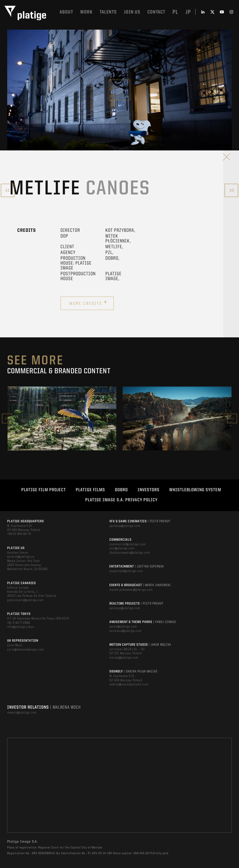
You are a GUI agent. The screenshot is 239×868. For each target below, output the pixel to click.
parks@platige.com (123, 627)
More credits (89, 303)
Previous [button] (7, 419)
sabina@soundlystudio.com (129, 685)
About (66, 12)
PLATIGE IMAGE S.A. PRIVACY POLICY (121, 500)
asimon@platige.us (21, 557)
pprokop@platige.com (125, 526)
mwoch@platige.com (22, 713)
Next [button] (232, 419)
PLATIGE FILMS (90, 490)
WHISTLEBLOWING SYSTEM (195, 490)
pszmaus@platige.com (126, 631)
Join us (132, 12)
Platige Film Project (44, 490)
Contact (156, 12)
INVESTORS (149, 490)
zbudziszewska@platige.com (130, 553)
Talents (108, 12)
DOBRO (121, 490)
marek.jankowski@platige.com (131, 590)
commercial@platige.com (128, 544)
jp (188, 12)
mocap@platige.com (124, 658)
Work (86, 12)
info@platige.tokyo (21, 627)
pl (175, 12)
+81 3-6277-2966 (19, 623)
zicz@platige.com (122, 548)
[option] (62, 418)
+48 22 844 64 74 (19, 534)
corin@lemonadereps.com (26, 650)
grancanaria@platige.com (25, 600)
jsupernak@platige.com (126, 571)
